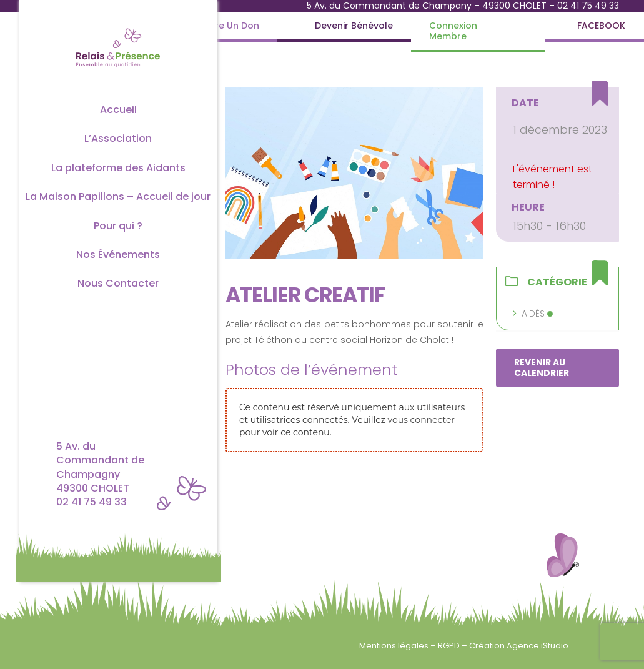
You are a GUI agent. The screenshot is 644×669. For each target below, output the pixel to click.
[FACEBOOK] (601, 26)
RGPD (450, 646)
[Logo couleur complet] (118, 27)
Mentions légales (395, 646)
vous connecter (421, 420)
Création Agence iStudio (519, 646)
